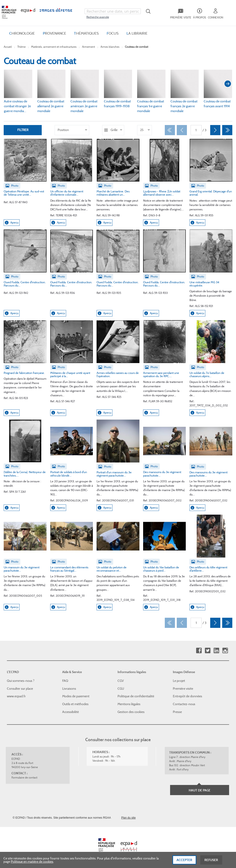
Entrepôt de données (187, 696)
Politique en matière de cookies (32, 863)
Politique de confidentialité (136, 696)
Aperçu (12, 223)
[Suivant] (215, 130)
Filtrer (23, 130)
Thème (21, 47)
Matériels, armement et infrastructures (54, 47)
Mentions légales (129, 704)
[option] (72, 130)
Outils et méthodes (75, 704)
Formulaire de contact (24, 777)
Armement (88, 47)
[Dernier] (227, 130)
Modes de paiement (76, 696)
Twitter (208, 651)
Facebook (199, 651)
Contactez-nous (184, 704)
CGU (121, 689)
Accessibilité (71, 712)
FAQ (65, 681)
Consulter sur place (20, 689)
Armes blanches (110, 47)
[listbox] (72, 130)
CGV (121, 681)
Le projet (179, 681)
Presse (177, 712)
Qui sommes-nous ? (21, 681)
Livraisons (69, 689)
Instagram (225, 651)
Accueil (8, 47)
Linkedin (216, 651)
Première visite (183, 689)
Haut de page (200, 790)
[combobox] (113, 11)
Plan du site (128, 818)
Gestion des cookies (131, 712)
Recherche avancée (98, 17)
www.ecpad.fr (16, 696)
